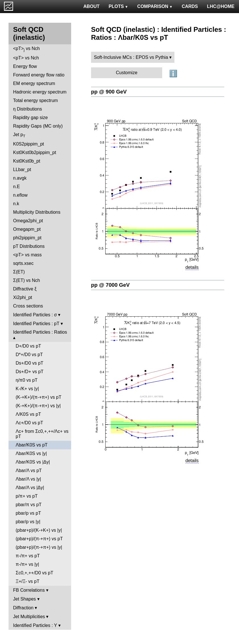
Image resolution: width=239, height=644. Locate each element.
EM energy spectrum (34, 83)
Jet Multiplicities (29, 617)
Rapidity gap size (30, 118)
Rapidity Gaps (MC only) (38, 126)
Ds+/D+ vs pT (30, 372)
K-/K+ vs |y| (27, 389)
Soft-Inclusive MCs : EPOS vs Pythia (131, 57)
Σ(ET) (19, 272)
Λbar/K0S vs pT (32, 445)
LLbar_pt (22, 170)
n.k (16, 204)
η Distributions (27, 109)
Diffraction (23, 608)
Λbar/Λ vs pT (29, 470)
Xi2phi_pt (23, 297)
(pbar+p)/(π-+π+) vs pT (39, 539)
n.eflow (20, 195)
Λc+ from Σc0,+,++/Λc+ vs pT (42, 434)
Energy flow (25, 66)
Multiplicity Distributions (37, 212)
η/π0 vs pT (27, 380)
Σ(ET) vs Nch (26, 280)
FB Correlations (29, 590)
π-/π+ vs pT (28, 556)
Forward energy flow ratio (39, 75)
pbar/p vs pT (28, 513)
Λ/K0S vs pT (28, 414)
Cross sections (28, 306)
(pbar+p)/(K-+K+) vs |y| (39, 530)
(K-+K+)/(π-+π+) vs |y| (38, 406)
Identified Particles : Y (35, 625)
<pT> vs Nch (26, 49)
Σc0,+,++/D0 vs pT (34, 573)
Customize (127, 73)
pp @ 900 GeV (109, 92)
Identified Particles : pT (36, 324)
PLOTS (119, 6)
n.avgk (20, 178)
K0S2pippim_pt (29, 144)
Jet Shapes (24, 599)
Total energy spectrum (35, 100)
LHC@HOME (221, 6)
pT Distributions (29, 246)
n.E (17, 187)
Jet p (19, 135)
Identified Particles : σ (35, 315)
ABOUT (91, 6)
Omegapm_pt (27, 229)
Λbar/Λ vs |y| (28, 479)
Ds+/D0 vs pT (29, 363)
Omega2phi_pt (28, 221)
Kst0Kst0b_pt (27, 161)
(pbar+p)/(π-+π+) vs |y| (39, 547)
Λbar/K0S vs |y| (31, 453)
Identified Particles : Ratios (40, 332)
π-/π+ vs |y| (27, 564)
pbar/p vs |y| (28, 522)
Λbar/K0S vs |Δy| (33, 462)
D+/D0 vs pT (28, 346)
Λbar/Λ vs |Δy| (30, 488)
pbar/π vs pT (29, 505)
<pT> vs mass (27, 255)
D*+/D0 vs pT (29, 355)
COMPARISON (155, 6)
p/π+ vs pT (27, 496)
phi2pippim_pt (27, 238)
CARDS (190, 6)
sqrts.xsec (23, 263)
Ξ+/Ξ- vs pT (27, 581)
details (192, 267)
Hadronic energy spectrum (40, 92)
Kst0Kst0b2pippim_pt (35, 152)
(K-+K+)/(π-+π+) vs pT (39, 397)
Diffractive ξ (25, 289)
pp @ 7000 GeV (110, 285)
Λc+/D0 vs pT (29, 423)
